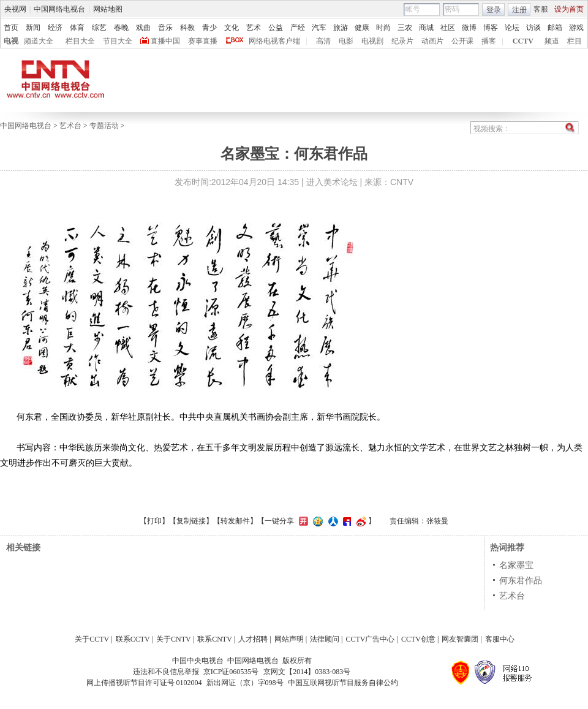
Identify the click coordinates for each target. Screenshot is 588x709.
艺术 (254, 28)
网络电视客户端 (274, 41)
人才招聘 (253, 639)
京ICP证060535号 (231, 672)
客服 (541, 9)
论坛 (512, 28)
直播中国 (165, 41)
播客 (489, 41)
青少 (209, 28)
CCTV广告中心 (370, 639)
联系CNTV (215, 639)
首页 (11, 28)
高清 (323, 41)
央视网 (15, 9)
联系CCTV (133, 639)
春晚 (121, 28)
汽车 (319, 28)
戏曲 (143, 28)
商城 (426, 28)
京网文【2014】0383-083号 (307, 672)
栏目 (575, 41)
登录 (494, 10)
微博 (469, 28)
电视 (11, 41)
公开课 (462, 41)
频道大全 (39, 41)
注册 (519, 10)
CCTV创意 (418, 639)
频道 (552, 41)
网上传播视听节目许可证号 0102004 (144, 683)
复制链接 (191, 521)
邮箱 (555, 28)
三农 (405, 28)
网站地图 (108, 9)
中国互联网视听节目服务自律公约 (343, 683)
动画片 (432, 41)
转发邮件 (235, 521)
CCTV (523, 41)
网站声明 (289, 639)
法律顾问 (325, 639)
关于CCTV (92, 639)
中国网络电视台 (59, 9)
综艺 (99, 28)
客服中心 (500, 639)
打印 (154, 521)
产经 (298, 28)
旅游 (341, 28)
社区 (448, 28)
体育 (77, 28)
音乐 (165, 28)
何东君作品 (521, 580)
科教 (187, 28)
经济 (55, 28)
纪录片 (402, 41)
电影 (346, 41)
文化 (232, 28)
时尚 (383, 28)
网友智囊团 (460, 639)
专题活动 (104, 126)
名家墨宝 (516, 565)
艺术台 (70, 126)
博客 (491, 28)
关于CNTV (174, 639)
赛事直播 (203, 41)
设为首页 (569, 9)
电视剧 (372, 41)
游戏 (576, 28)
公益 (276, 28)
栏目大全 (80, 41)
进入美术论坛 (332, 182)
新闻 (33, 28)
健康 (362, 28)
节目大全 (118, 41)
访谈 (533, 28)
